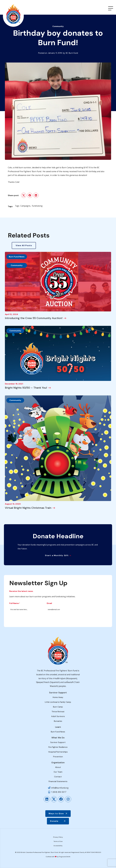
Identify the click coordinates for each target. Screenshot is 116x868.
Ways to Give (56, 813)
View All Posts (24, 245)
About (58, 767)
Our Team (58, 772)
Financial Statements (58, 781)
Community (58, 26)
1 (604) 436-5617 (59, 792)
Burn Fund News (17, 257)
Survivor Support (58, 742)
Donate (54, 821)
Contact (58, 777)
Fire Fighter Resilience (58, 747)
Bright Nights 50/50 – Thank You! (26, 388)
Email (49, 603)
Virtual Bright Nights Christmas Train (28, 508)
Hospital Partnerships (58, 752)
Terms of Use (58, 841)
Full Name (15, 603)
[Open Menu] (111, 8)
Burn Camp (58, 707)
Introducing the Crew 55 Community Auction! (34, 318)
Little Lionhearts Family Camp (58, 702)
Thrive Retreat (58, 712)
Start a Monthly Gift (57, 555)
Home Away (58, 697)
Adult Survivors (58, 716)
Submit (20, 617)
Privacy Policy (58, 837)
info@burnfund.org (60, 788)
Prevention (58, 757)
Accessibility (58, 846)
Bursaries (58, 721)
